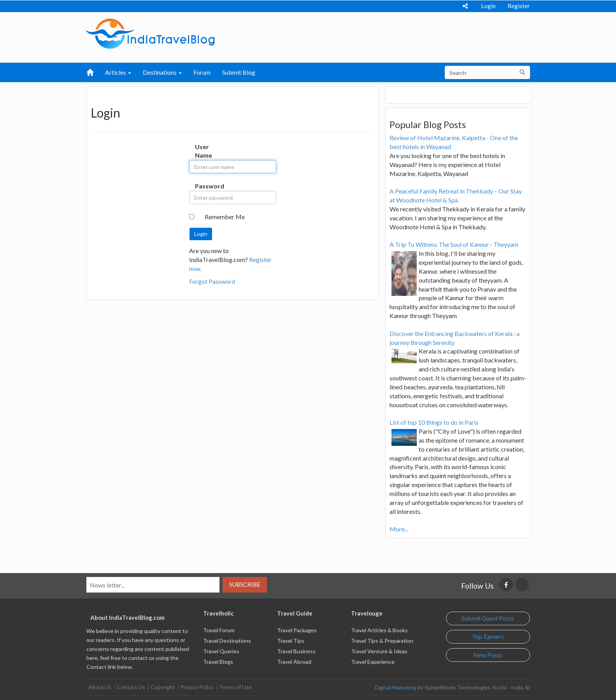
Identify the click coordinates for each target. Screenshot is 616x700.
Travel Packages (297, 630)
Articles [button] (118, 72)
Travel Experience (373, 662)
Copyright (163, 687)
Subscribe (245, 584)
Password (203, 186)
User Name (203, 151)
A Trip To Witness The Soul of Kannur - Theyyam (454, 244)
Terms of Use (235, 687)
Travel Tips (291, 641)
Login (488, 6)
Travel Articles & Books (379, 630)
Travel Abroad (294, 662)
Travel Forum (219, 630)
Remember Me (225, 217)
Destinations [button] (162, 72)
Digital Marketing (396, 687)
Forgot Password (212, 281)
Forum (202, 72)
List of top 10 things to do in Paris (434, 422)
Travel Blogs (218, 662)
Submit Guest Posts (488, 618)
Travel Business (296, 651)
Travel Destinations (227, 641)
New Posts (488, 655)
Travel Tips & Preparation (382, 641)
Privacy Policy (197, 687)
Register (519, 6)
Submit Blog (239, 72)
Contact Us (131, 687)
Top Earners (488, 636)
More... (399, 529)
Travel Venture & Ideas (379, 651)
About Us (100, 687)
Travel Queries (221, 651)
